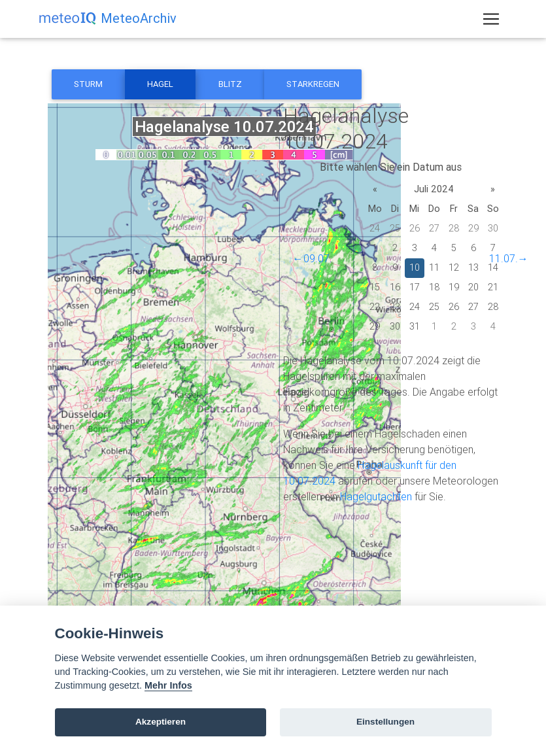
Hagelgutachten (376, 496)
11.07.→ (509, 258)
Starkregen (313, 84)
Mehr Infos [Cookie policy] (168, 685)
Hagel (160, 84)
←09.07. (313, 258)
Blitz (230, 84)
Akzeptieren (161, 722)
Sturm (88, 84)
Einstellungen (385, 722)
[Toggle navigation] (491, 22)
